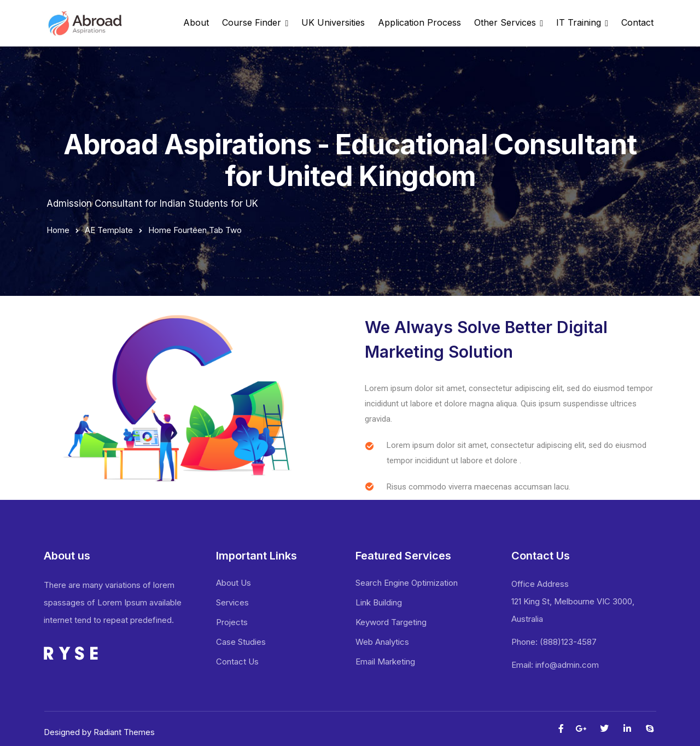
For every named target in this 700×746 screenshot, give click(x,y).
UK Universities (333, 22)
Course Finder (252, 22)
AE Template (109, 230)
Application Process (419, 22)
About (196, 22)
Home (58, 230)
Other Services (505, 22)
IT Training (579, 22)
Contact (637, 22)
